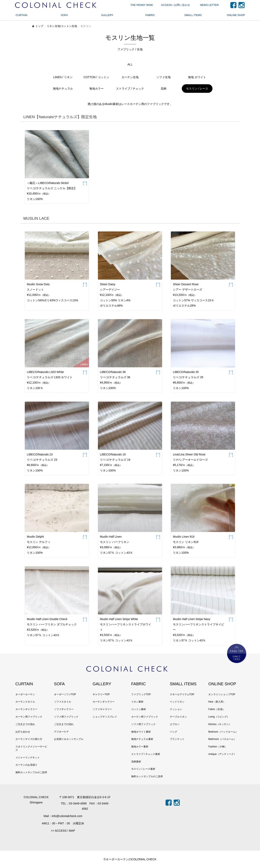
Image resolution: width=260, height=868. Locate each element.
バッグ (173, 732)
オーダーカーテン (25, 694)
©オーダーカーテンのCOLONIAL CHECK (130, 859)
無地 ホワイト (197, 77)
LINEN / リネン (63, 77)
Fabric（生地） (217, 709)
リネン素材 (137, 702)
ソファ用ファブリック (66, 717)
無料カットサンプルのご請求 (31, 772)
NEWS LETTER (209, 5)
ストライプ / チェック (130, 89)
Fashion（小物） (218, 747)
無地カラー (96, 89)
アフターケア (61, 732)
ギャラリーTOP (101, 694)
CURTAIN (21, 15)
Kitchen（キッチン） (220, 724)
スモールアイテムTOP (182, 694)
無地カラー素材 (140, 747)
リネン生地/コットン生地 (62, 26)
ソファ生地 (164, 77)
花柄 (164, 89)
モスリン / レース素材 (143, 769)
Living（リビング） (219, 717)
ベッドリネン (177, 702)
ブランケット (177, 739)
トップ (37, 27)
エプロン (175, 724)
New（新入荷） (217, 702)
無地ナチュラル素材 (142, 739)
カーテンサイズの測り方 (29, 739)
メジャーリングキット (28, 758)
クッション (176, 709)
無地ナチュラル (63, 89)
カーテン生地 (130, 77)
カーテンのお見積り (26, 765)
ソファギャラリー (64, 709)
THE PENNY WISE (142, 5)
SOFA (64, 15)
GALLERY (107, 15)
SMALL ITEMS (193, 15)
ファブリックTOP (141, 694)
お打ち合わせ (23, 732)
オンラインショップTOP (222, 694)
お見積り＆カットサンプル (69, 739)
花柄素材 (136, 762)
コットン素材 (139, 709)
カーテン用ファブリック (29, 717)
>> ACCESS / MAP (63, 831)
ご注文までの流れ (25, 724)
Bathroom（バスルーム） (222, 739)
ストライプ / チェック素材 (146, 754)
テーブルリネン (178, 717)
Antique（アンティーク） (222, 754)
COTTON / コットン (97, 77)
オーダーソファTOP (65, 694)
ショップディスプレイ (105, 717)
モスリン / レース (197, 89)
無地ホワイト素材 (141, 732)
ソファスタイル (63, 702)
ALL (130, 64)
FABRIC (150, 15)
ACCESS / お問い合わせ (175, 5)
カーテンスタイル (25, 702)
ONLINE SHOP (236, 15)
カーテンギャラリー (26, 709)
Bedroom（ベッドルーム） (223, 732)
